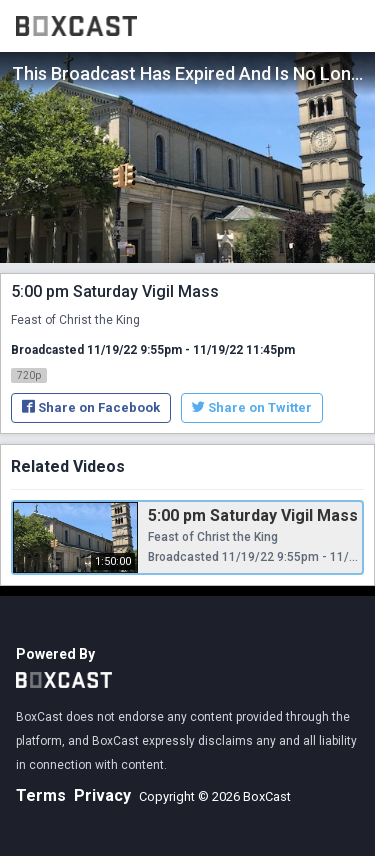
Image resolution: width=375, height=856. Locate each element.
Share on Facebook (91, 407)
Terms (41, 795)
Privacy (102, 795)
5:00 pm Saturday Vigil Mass (253, 515)
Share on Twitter (252, 407)
